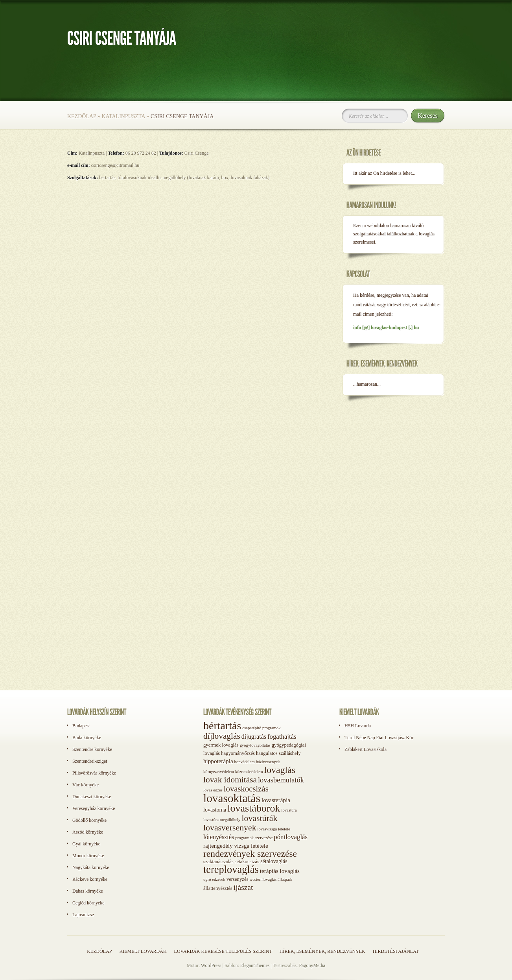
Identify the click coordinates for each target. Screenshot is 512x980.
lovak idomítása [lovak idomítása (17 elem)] (230, 780)
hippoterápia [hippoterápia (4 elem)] (218, 761)
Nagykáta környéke (91, 867)
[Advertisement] (374, 531)
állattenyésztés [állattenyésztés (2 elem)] (218, 888)
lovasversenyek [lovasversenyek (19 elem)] (230, 828)
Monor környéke (88, 856)
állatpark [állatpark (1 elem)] (285, 879)
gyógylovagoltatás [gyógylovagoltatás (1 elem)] (255, 745)
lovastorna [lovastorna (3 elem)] (215, 810)
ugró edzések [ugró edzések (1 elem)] (214, 879)
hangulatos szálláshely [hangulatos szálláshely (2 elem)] (278, 753)
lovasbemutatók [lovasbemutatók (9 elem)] (281, 780)
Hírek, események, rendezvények (322, 951)
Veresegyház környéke (94, 808)
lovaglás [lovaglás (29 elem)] (280, 770)
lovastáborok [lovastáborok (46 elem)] (254, 808)
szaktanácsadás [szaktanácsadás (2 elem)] (218, 862)
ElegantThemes (255, 965)
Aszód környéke (88, 832)
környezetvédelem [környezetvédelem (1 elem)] (219, 772)
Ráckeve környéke (90, 879)
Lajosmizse (83, 915)
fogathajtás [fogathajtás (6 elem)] (282, 737)
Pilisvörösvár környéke (94, 773)
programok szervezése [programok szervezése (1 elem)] (254, 838)
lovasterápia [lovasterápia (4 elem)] (276, 800)
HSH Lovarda (358, 726)
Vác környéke (86, 785)
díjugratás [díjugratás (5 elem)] (254, 737)
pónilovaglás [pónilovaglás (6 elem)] (291, 837)
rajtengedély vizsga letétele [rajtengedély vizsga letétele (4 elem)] (236, 846)
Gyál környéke (86, 844)
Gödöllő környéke (89, 820)
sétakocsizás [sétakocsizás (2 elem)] (247, 862)
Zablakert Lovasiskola (366, 749)
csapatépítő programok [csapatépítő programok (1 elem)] (261, 728)
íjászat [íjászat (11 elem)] (243, 887)
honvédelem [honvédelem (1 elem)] (245, 762)
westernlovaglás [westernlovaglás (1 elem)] (263, 879)
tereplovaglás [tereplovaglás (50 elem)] (231, 869)
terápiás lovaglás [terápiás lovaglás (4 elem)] (280, 871)
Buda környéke (87, 738)
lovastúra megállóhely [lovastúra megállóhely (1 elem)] (222, 820)
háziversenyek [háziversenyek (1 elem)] (268, 762)
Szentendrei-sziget (90, 761)
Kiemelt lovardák (143, 951)
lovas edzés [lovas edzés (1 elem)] (213, 790)
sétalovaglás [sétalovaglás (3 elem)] (274, 861)
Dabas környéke (88, 891)
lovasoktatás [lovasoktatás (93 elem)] (232, 798)
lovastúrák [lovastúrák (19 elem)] (259, 818)
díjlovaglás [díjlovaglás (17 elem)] (222, 736)
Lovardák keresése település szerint (223, 951)
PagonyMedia (312, 965)
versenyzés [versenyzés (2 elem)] (238, 879)
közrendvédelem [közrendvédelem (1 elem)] (249, 772)
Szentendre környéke (92, 749)
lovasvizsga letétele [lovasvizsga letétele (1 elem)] (274, 829)
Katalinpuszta (123, 116)
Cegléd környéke (88, 903)
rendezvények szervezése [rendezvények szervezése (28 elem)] (250, 854)
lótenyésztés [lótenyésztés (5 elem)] (219, 837)
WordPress (211, 965)
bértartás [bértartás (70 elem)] (222, 726)
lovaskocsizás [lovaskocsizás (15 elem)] (246, 789)
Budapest (81, 726)
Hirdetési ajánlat (396, 951)
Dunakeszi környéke (92, 797)
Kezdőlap (82, 116)
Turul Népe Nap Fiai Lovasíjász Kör (379, 738)
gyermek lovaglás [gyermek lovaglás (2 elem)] (221, 745)
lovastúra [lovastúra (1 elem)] (289, 810)
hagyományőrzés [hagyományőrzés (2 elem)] (238, 753)
